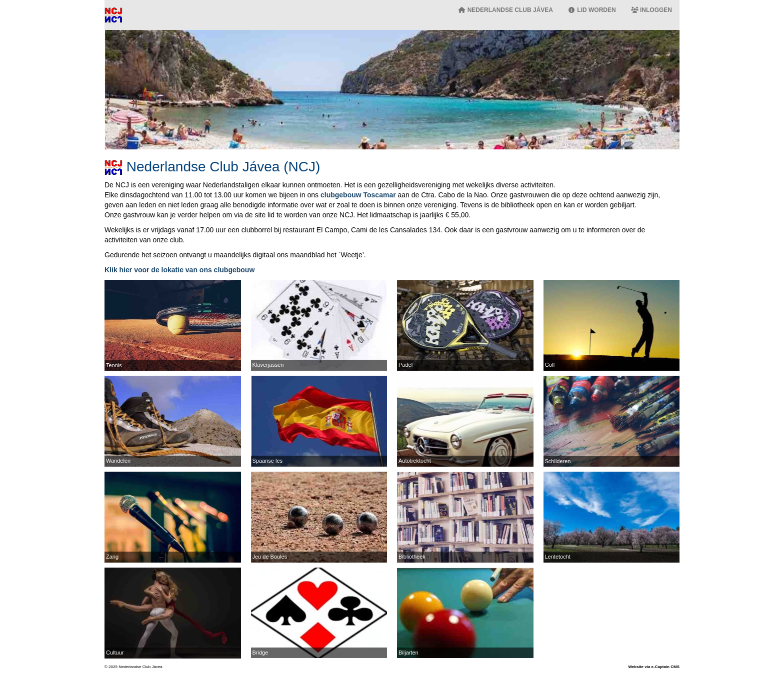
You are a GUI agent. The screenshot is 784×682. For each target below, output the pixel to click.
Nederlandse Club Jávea (505, 10)
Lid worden (592, 10)
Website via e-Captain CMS (654, 667)
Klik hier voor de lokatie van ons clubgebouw (179, 270)
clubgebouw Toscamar (358, 195)
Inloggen (651, 10)
